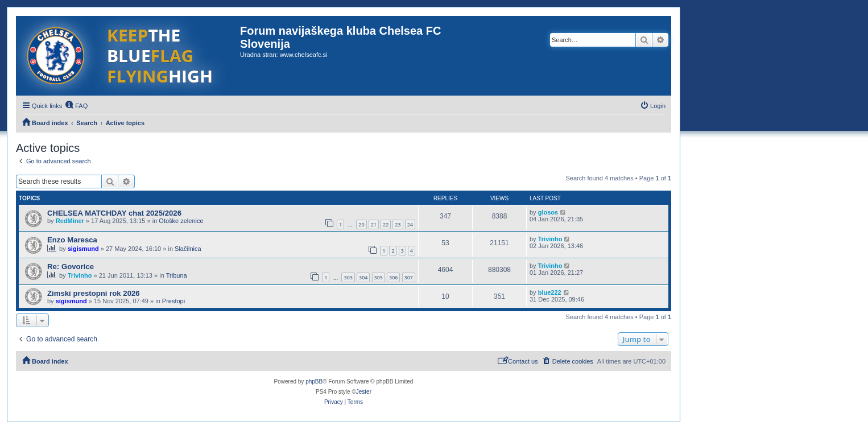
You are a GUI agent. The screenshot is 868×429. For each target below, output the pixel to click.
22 (386, 224)
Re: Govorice (71, 267)
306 (393, 277)
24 (410, 224)
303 (348, 277)
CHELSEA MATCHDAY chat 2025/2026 (114, 213)
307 (409, 277)
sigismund (83, 249)
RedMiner (70, 221)
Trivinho (550, 239)
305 (379, 277)
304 (363, 277)
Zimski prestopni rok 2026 (94, 293)
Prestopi (173, 301)
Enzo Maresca (72, 240)
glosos (548, 212)
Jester (364, 392)
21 (374, 224)
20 (361, 224)
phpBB (314, 381)
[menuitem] (76, 106)
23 (398, 224)
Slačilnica (188, 249)
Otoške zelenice (181, 221)
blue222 (550, 292)
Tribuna (177, 275)
